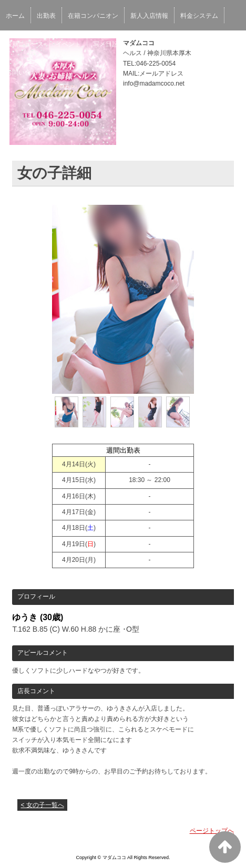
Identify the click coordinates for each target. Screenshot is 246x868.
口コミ (140, 44)
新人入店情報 (149, 16)
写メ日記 (106, 44)
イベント (68, 44)
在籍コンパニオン (93, 16)
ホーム (15, 16)
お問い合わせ (25, 72)
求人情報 (205, 44)
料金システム (199, 16)
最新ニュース (25, 44)
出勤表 (46, 16)
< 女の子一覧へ (42, 805)
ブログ (171, 44)
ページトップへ (212, 831)
